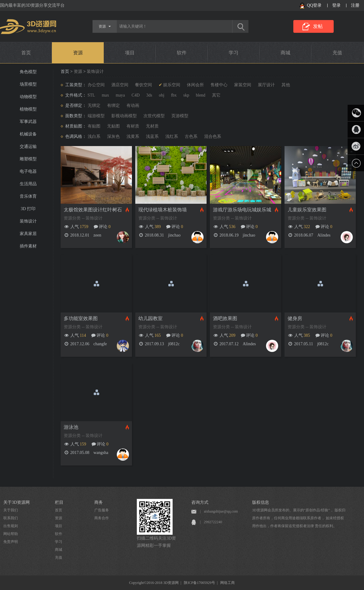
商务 (99, 502)
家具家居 (28, 234)
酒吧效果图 (225, 318)
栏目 (59, 502)
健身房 (295, 318)
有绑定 (113, 106)
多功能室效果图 (81, 318)
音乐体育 (28, 196)
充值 (337, 53)
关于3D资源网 (17, 502)
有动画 (133, 106)
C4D (136, 95)
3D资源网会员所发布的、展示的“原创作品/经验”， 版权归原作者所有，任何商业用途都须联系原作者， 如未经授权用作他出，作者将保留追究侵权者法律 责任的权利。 (299, 518)
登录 (336, 5)
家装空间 (243, 85)
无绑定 (94, 106)
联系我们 (11, 518)
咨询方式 (200, 502)
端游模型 (96, 116)
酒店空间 (120, 85)
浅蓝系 (152, 136)
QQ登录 (314, 5)
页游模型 (180, 116)
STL (91, 95)
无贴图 (113, 126)
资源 (78, 53)
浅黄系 (133, 136)
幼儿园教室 (150, 318)
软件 (182, 53)
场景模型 (28, 84)
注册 (355, 5)
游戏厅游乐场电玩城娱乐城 (242, 210)
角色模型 (28, 72)
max (105, 95)
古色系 (191, 136)
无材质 (152, 126)
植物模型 (28, 109)
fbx (174, 95)
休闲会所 (195, 85)
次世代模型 (154, 116)
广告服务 (102, 510)
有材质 (133, 126)
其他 (286, 85)
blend (201, 95)
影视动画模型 (124, 116)
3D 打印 (28, 209)
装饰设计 (28, 221)
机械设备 (28, 134)
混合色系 (213, 136)
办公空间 (96, 85)
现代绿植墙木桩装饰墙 (163, 210)
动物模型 (28, 97)
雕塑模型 (28, 159)
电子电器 (28, 171)
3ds (149, 95)
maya (120, 95)
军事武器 (28, 122)
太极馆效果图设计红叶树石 (93, 210)
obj (162, 95)
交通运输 (28, 147)
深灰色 (113, 136)
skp (186, 95)
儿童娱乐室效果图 (307, 210)
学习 (234, 53)
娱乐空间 (172, 85)
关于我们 (11, 510)
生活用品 (28, 184)
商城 (285, 53)
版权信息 (261, 502)
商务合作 (102, 518)
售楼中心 (219, 85)
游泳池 (71, 427)
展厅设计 (266, 85)
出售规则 (11, 526)
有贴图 (94, 126)
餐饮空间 (143, 85)
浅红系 (172, 136)
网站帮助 (11, 534)
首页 (26, 53)
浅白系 (94, 136)
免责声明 (11, 542)
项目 (130, 53)
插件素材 (28, 246)
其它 (216, 95)
